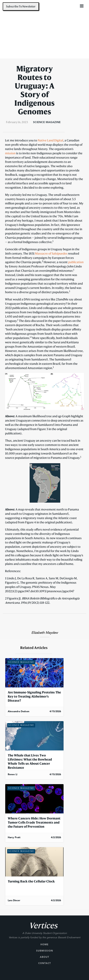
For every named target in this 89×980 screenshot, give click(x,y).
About (44, 957)
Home (44, 945)
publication (76, 262)
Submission (45, 951)
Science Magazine (47, 122)
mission (10, 153)
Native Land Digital (50, 140)
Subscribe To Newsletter (21, 6)
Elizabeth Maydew (44, 633)
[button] (82, 6)
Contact (45, 963)
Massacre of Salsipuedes (51, 253)
